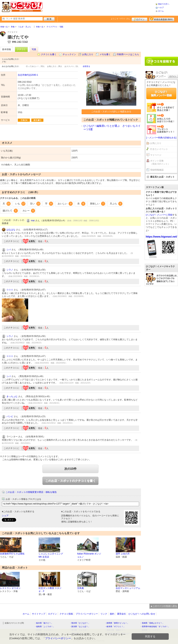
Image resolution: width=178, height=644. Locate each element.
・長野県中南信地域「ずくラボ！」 (155, 627)
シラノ (10, 270)
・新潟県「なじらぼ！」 (80, 627)
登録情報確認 (157, 170)
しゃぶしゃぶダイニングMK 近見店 (51, 555)
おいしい (65, 204)
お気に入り (88, 54)
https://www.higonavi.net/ (161, 237)
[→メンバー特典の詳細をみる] (161, 138)
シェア (5, 516)
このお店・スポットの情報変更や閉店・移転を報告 (31, 492)
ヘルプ (161, 7)
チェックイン (69, 54)
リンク (104, 614)
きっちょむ (12, 396)
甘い (35, 204)
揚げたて (10, 211)
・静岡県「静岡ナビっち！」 (117, 623)
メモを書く (105, 54)
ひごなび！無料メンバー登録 (161, 93)
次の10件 (70, 469)
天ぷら (116, 204)
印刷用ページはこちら (128, 54)
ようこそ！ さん (120, 19)
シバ (9, 250)
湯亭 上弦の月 (123, 554)
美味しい (98, 204)
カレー (29, 211)
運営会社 (121, 614)
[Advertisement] (99, 7)
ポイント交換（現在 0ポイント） (160, 162)
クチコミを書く (49, 54)
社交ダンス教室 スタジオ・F (50, 590)
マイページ (156, 155)
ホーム (161, 11)
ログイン (140, 19)
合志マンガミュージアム (128, 588)
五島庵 (80, 588)
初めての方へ (164, 4)
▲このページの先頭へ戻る (164, 606)
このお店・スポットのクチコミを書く (70, 481)
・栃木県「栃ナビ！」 (44, 623)
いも (20, 204)
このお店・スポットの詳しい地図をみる (111, 112)
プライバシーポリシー (87, 614)
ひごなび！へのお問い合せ (142, 614)
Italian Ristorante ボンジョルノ (89, 555)
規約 (112, 614)
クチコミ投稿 (66, 614)
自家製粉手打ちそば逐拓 (12, 554)
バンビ (10, 416)
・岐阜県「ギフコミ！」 (115, 627)
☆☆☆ (10, 290)
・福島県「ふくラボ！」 (44, 627)
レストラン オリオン (10, 588)
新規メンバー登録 (162, 19)
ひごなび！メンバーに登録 (159, 215)
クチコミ (21, 49)
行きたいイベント (159, 149)
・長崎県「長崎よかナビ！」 (152, 623)
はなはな (11, 230)
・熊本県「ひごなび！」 (80, 623)
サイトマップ (39, 614)
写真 (34, 49)
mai (33, 221)
